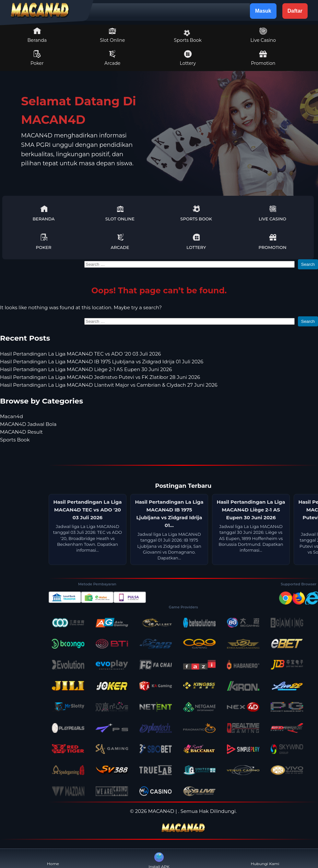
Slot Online (112, 35)
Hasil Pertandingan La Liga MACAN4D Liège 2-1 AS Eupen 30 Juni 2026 (86, 369)
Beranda (37, 35)
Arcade (112, 58)
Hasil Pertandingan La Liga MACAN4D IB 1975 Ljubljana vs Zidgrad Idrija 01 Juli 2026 (102, 362)
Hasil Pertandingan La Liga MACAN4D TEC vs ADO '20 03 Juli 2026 (80, 354)
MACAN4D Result (21, 432)
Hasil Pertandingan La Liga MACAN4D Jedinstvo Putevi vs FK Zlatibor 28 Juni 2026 (100, 377)
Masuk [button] (263, 11)
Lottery (188, 58)
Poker (37, 58)
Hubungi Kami (265, 858)
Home (53, 858)
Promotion (263, 58)
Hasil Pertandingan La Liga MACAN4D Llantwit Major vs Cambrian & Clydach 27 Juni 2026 (109, 385)
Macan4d (12, 416)
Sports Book (188, 36)
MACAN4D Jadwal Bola (28, 424)
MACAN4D (161, 811)
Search (308, 264)
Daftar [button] (295, 11)
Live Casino (263, 35)
